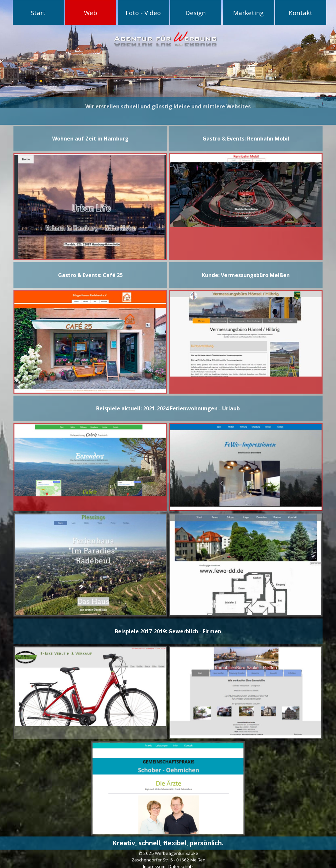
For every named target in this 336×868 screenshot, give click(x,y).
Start (38, 13)
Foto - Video (143, 13)
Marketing (248, 13)
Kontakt (301, 13)
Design (196, 13)
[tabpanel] (168, 102)
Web (91, 13)
